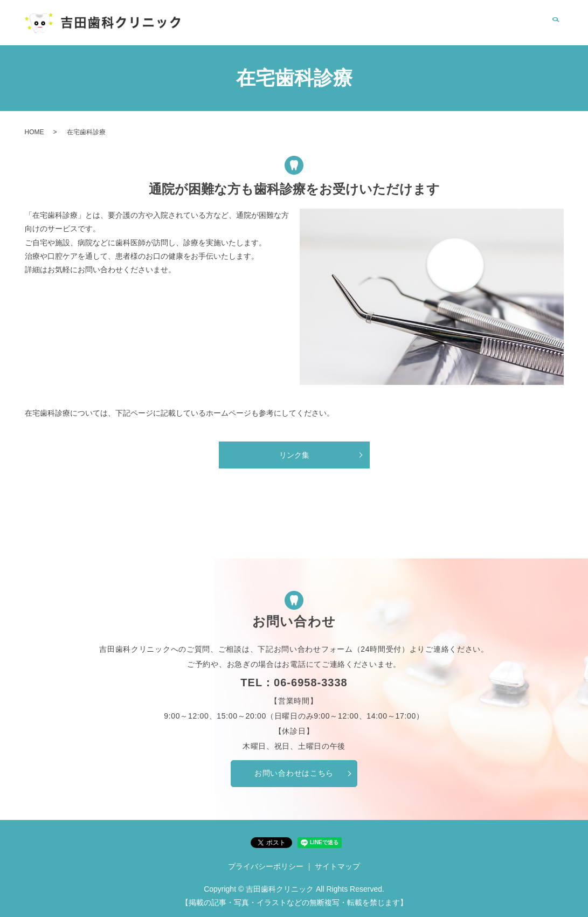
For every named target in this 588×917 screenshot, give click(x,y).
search (556, 29)
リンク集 (464, 28)
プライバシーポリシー (266, 866)
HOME (293, 28)
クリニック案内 (346, 28)
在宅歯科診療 (411, 28)
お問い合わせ (517, 28)
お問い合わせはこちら (294, 773)
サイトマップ (337, 866)
